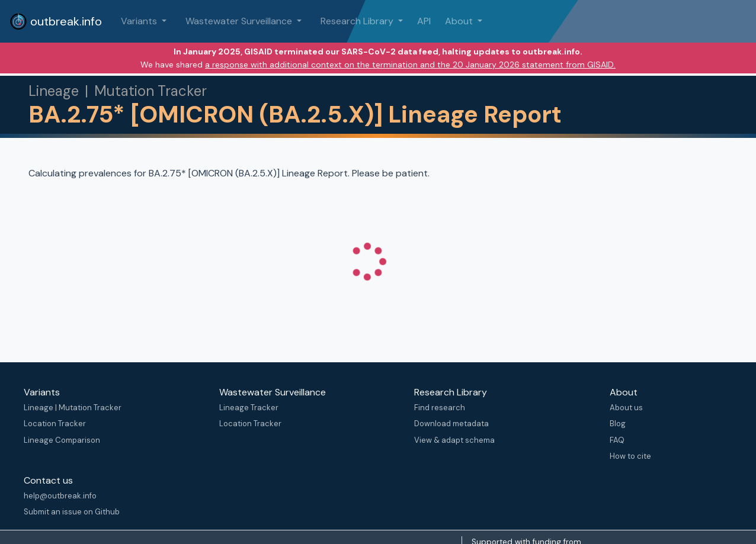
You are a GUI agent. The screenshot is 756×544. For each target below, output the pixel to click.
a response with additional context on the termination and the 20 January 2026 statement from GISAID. (410, 65)
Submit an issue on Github (72, 512)
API (424, 21)
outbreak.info (56, 21)
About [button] (460, 21)
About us (626, 408)
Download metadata (451, 424)
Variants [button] (140, 21)
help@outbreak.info (60, 496)
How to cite (630, 456)
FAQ (617, 440)
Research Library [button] (358, 21)
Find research (440, 408)
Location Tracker (55, 424)
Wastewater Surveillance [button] (240, 21)
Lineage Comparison (62, 440)
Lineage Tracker (249, 408)
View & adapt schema (454, 440)
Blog (618, 424)
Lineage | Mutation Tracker (73, 408)
